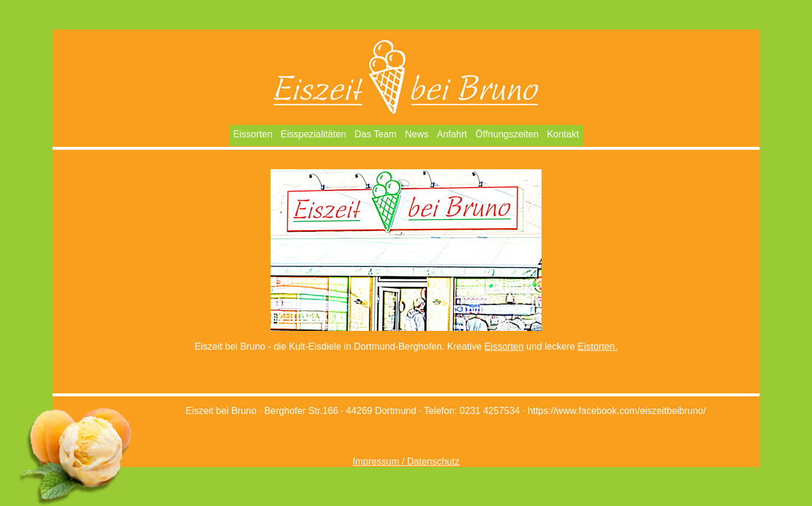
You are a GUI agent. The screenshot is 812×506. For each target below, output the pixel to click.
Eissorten (253, 134)
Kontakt (563, 134)
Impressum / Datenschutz (406, 461)
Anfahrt (452, 134)
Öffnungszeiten (507, 134)
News (417, 134)
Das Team (375, 134)
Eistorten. (598, 346)
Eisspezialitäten (313, 134)
